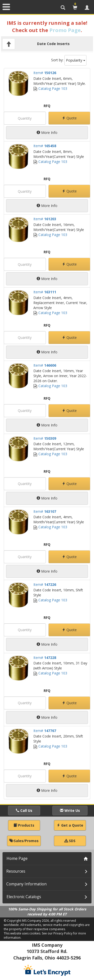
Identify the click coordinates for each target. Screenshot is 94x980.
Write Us (70, 810)
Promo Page (65, 30)
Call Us (24, 810)
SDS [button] (70, 841)
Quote (69, 118)
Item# (45, 73)
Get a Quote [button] (70, 825)
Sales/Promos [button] (24, 841)
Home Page (17, 859)
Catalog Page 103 (50, 88)
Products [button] (24, 825)
